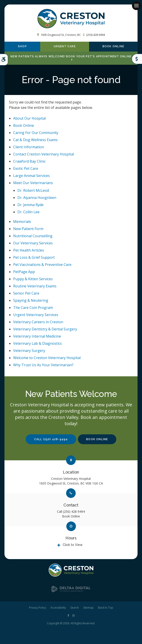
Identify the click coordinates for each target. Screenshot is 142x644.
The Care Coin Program (33, 308)
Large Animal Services (31, 176)
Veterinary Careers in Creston (38, 322)
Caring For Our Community (36, 133)
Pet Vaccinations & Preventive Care (42, 265)
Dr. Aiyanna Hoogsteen (37, 198)
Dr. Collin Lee (28, 212)
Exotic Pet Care (26, 168)
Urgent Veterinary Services (36, 315)
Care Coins (137, 59)
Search (75, 608)
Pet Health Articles (29, 250)
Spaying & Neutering (31, 300)
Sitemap (88, 608)
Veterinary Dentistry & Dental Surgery (45, 329)
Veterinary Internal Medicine (37, 336)
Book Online (113, 47)
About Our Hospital (29, 118)
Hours (71, 538)
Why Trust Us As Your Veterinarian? (43, 365)
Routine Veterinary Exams (35, 286)
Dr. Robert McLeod (33, 190)
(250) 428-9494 (96, 35)
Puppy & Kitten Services (33, 279)
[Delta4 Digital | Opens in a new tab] (71, 591)
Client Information (29, 147)
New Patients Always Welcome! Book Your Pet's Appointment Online (71, 56)
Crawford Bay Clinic (29, 161)
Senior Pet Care (26, 293)
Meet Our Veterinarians (33, 183)
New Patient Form (28, 229)
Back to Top (106, 608)
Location (71, 472)
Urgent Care (65, 47)
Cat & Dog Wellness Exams (35, 140)
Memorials (22, 222)
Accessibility (58, 608)
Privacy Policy (38, 608)
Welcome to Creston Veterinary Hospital (47, 358)
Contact (71, 505)
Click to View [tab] (73, 545)
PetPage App (24, 272)
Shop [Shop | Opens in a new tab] (22, 47)
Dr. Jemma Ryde (30, 205)
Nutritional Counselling (33, 236)
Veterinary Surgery (29, 351)
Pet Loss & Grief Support (34, 257)
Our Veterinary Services (33, 243)
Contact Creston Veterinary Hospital (44, 154)
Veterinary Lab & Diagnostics (38, 343)
